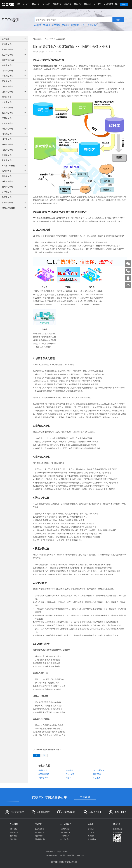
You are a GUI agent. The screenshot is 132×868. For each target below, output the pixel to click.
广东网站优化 (14, 102)
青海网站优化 (14, 203)
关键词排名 (93, 25)
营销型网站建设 (40, 839)
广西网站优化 (14, 108)
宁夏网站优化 (14, 76)
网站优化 (36, 4)
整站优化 (68, 4)
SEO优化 (14, 824)
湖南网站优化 (14, 155)
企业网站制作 (39, 829)
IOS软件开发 (65, 829)
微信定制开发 (118, 829)
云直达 (91, 824)
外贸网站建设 (39, 836)
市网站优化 (14, 97)
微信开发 (117, 824)
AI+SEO (26, 4)
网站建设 (88, 4)
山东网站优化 (14, 86)
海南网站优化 (14, 144)
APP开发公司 (66, 824)
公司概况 (91, 829)
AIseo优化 (37, 39)
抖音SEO (97, 774)
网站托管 (78, 4)
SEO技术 (49, 852)
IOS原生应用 (65, 836)
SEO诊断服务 (99, 770)
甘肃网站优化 (14, 160)
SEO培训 (11, 20)
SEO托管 (75, 25)
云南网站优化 (14, 44)
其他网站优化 (14, 49)
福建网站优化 (14, 176)
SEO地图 (66, 25)
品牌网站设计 (39, 832)
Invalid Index (80, 855)
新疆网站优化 (14, 113)
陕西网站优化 (14, 197)
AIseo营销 (49, 39)
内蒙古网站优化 (14, 60)
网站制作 (38, 824)
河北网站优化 (14, 129)
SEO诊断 (46, 4)
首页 (18, 4)
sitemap (66, 852)
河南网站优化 (14, 134)
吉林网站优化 (14, 65)
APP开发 (98, 4)
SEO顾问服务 (44, 774)
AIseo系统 (70, 774)
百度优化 (14, 39)
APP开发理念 (65, 839)
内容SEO (70, 778)
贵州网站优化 (14, 187)
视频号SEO (43, 778)
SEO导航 (56, 25)
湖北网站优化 (14, 150)
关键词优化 (57, 4)
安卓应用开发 (65, 832)
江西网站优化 (14, 123)
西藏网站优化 (14, 181)
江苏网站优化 (14, 118)
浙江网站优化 (14, 139)
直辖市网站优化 (14, 166)
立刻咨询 (85, 797)
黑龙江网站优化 (14, 208)
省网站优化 (14, 171)
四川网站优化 (14, 71)
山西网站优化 (14, 92)
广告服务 (97, 778)
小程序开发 (109, 4)
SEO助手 (47, 25)
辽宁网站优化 (14, 192)
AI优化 (83, 25)
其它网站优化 (14, 55)
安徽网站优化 (14, 81)
